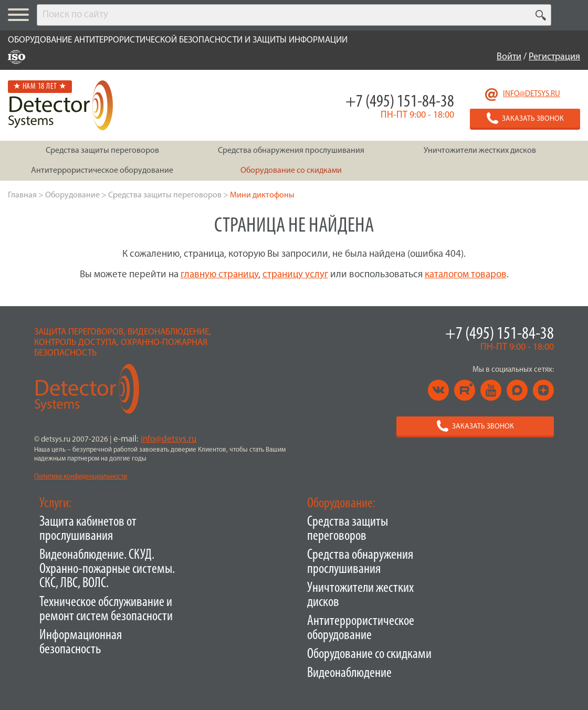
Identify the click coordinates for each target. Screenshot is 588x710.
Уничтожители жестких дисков (360, 596)
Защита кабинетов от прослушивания (88, 529)
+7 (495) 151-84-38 (400, 102)
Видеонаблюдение (349, 674)
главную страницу (219, 275)
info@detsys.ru (532, 94)
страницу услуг (295, 275)
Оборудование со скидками (369, 655)
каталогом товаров (466, 275)
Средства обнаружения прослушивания (360, 562)
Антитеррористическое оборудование (361, 629)
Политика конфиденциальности (81, 477)
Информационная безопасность (81, 643)
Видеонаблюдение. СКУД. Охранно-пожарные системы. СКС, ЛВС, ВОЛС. (107, 570)
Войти (509, 57)
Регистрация (554, 57)
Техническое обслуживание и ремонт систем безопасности (106, 610)
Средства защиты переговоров (348, 529)
